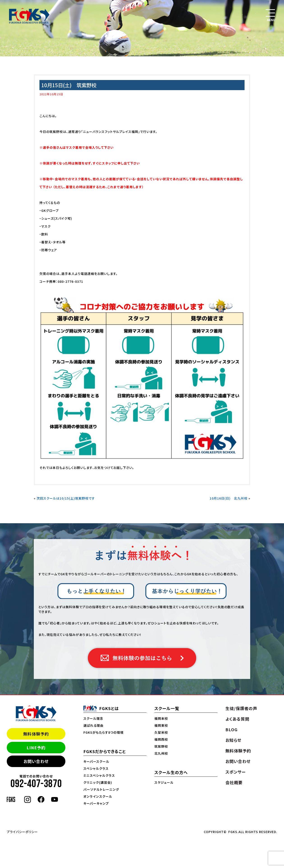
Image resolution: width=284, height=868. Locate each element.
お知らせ (233, 740)
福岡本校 (161, 718)
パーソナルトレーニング (101, 789)
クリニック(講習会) (98, 782)
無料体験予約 (36, 734)
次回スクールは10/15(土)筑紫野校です (66, 498)
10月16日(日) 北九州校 (229, 498)
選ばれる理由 (93, 725)
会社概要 (234, 782)
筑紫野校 (161, 746)
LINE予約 (36, 747)
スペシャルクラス (96, 768)
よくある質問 (237, 719)
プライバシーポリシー (22, 832)
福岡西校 (161, 739)
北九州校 (161, 753)
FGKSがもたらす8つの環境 (103, 732)
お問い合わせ (36, 761)
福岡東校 (161, 725)
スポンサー (236, 772)
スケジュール (164, 782)
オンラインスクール (98, 796)
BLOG (231, 729)
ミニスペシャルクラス (99, 775)
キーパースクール (96, 761)
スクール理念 (93, 718)
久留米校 (161, 732)
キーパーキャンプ (96, 803)
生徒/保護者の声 (241, 708)
